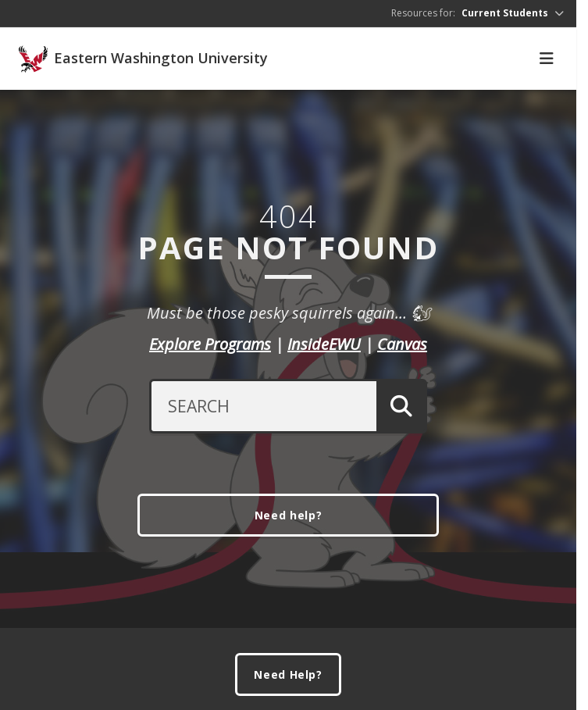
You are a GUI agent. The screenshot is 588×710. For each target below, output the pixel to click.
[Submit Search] (402, 406)
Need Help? (288, 674)
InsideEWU (324, 344)
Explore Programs (210, 344)
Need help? (289, 515)
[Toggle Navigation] (547, 59)
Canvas (402, 344)
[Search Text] (263, 406)
